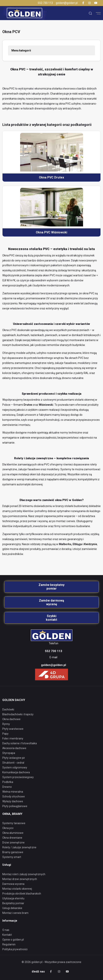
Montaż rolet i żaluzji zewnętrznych (24, 874)
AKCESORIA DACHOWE (14, 748)
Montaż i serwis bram (15, 913)
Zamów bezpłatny (51, 587)
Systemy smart (12, 857)
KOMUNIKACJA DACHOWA (16, 772)
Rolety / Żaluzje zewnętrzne (19, 847)
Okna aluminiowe (13, 833)
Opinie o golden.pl (13, 940)
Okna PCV (8, 828)
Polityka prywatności (15, 949)
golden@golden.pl (67, 3)
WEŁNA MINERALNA (13, 792)
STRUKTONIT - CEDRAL (13, 763)
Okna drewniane (12, 838)
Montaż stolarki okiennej (17, 889)
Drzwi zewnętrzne (13, 843)
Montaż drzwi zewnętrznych (20, 879)
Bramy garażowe (13, 852)
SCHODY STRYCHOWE (14, 796)
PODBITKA (8, 782)
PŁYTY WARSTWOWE (13, 729)
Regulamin (9, 944)
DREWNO (7, 787)
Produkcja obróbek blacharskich (22, 894)
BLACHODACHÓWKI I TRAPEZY (18, 714)
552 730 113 (45, 3)
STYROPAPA (9, 753)
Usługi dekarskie (12, 908)
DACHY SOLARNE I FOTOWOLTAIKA (20, 743)
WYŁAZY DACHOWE (13, 801)
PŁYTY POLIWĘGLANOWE (15, 806)
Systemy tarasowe (14, 823)
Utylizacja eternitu (13, 898)
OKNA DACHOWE (11, 719)
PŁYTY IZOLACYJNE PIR (14, 758)
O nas (6, 930)
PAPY (5, 734)
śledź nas (38, 971)
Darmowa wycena (13, 884)
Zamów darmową (51, 602)
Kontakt (7, 935)
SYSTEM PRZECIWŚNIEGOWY (18, 777)
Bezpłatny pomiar (13, 903)
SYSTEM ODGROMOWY (15, 767)
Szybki (51, 618)
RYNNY (6, 724)
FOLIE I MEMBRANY (13, 738)
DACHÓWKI (8, 709)
